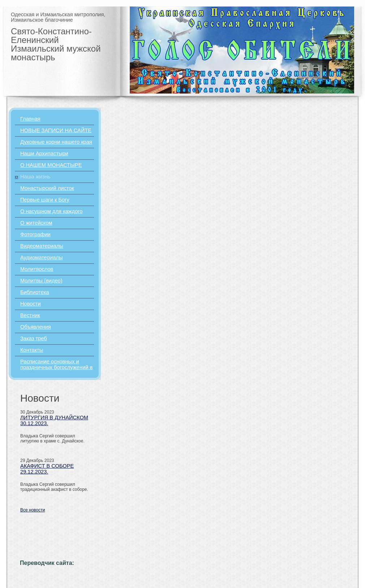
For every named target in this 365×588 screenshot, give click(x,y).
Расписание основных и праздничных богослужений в (56, 364)
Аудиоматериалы (42, 258)
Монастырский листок (47, 188)
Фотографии (35, 234)
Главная (30, 119)
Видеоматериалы (42, 246)
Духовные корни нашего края (56, 142)
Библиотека (35, 292)
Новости (31, 304)
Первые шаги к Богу (45, 200)
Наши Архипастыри (44, 154)
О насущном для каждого (51, 211)
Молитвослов (37, 269)
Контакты (32, 350)
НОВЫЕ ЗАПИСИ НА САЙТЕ (56, 130)
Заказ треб (34, 338)
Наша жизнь (35, 177)
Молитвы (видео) (41, 281)
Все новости (33, 510)
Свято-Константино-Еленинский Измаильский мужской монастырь (56, 44)
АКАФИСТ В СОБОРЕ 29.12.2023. (47, 469)
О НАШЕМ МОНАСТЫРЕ (51, 165)
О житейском (36, 223)
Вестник (30, 315)
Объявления (36, 327)
